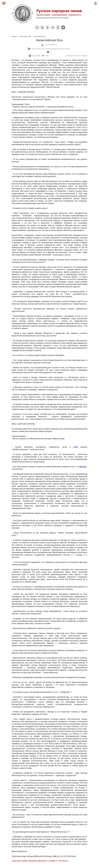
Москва (83, 467)
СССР (76, 447)
